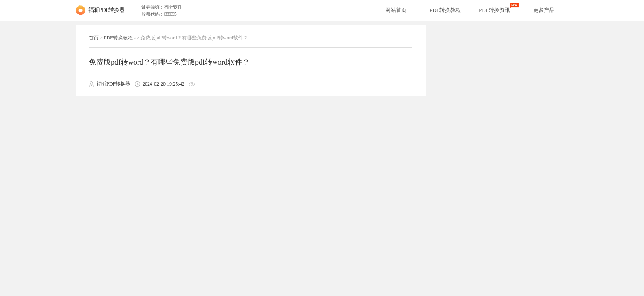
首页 (94, 38)
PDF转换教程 (118, 38)
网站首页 (396, 10)
